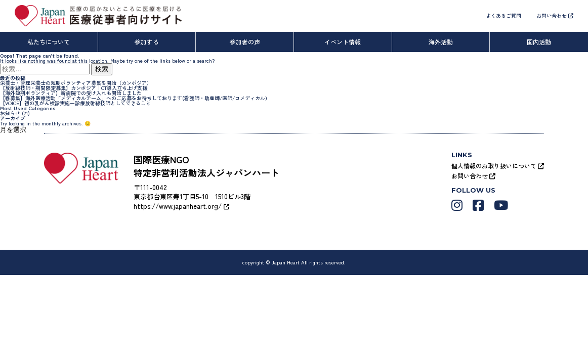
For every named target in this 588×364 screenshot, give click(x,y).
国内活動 (539, 42)
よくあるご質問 (503, 15)
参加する (147, 42)
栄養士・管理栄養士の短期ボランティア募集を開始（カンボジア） (76, 83)
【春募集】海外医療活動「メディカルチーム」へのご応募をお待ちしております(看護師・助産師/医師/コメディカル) (134, 98)
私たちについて (49, 42)
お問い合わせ (555, 15)
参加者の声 (245, 42)
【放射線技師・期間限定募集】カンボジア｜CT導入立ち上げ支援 (74, 88)
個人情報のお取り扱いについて (498, 166)
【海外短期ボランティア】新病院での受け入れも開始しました (71, 93)
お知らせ (10, 113)
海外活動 (441, 42)
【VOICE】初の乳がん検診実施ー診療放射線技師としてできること (75, 103)
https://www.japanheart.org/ (181, 206)
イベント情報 (343, 42)
